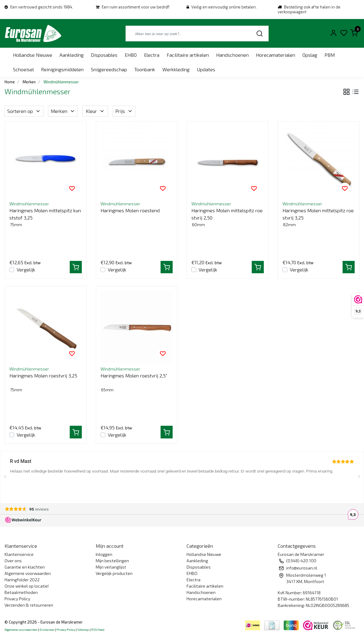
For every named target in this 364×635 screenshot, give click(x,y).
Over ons (13, 561)
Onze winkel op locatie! (27, 586)
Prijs (124, 111)
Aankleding (72, 55)
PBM (330, 55)
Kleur (95, 111)
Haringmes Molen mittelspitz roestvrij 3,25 (318, 214)
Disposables (104, 55)
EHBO (131, 55)
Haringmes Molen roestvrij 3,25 (43, 375)
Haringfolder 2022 (22, 580)
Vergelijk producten (114, 573)
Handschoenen (232, 55)
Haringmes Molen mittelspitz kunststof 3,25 (45, 214)
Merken (63, 111)
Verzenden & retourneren (29, 605)
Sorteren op (24, 111)
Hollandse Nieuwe (33, 55)
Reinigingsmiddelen (62, 69)
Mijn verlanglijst (111, 567)
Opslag (310, 55)
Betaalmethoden (21, 592)
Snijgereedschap (109, 69)
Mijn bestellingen (112, 561)
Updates (206, 69)
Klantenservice (19, 554)
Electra (152, 55)
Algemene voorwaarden (28, 573)
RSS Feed (98, 630)
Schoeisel (23, 69)
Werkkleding (176, 69)
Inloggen (104, 554)
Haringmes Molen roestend (130, 210)
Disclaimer (47, 630)
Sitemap (83, 630)
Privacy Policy (17, 599)
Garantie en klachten (25, 567)
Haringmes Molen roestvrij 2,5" (134, 375)
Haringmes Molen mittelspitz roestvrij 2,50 (227, 214)
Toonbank (145, 69)
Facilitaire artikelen (188, 55)
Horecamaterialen (276, 55)
